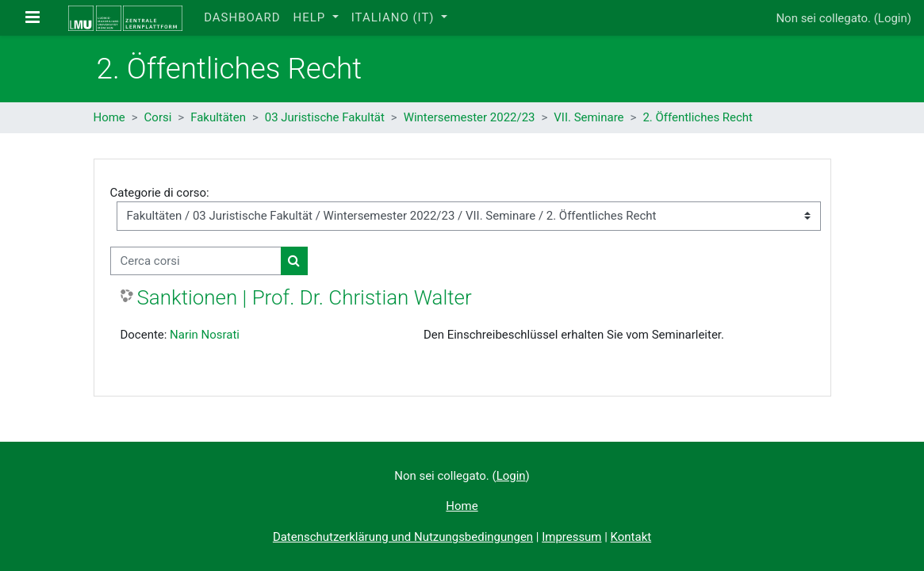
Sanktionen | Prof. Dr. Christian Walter (305, 297)
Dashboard (242, 17)
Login (893, 18)
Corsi (158, 117)
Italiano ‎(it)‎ (395, 17)
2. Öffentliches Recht (698, 117)
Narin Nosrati (205, 335)
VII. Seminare (589, 117)
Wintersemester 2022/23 (470, 117)
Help (311, 17)
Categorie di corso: (160, 193)
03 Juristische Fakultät (325, 117)
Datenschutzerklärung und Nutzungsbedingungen (403, 537)
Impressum (571, 537)
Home (109, 117)
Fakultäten (218, 117)
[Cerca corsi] (196, 261)
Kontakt (631, 537)
